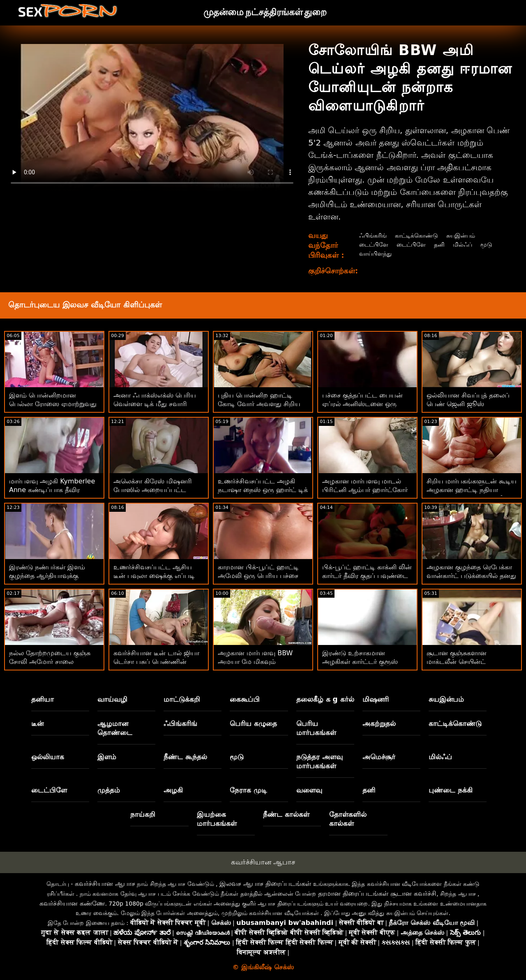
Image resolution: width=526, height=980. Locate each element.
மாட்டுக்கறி (182, 699)
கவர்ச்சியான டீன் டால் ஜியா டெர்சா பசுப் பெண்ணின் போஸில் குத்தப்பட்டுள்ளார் (156, 662)
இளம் (107, 757)
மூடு (496, 244)
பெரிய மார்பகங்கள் (316, 728)
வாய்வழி (112, 699)
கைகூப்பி (245, 699)
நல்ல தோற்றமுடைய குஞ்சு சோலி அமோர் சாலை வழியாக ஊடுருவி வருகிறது (52, 662)
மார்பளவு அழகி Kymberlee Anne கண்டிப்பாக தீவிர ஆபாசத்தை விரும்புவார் (52, 490)
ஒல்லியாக (48, 757)
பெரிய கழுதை (253, 723)
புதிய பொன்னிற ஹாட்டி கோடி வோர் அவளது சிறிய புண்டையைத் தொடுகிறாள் (259, 404)
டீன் (37, 723)
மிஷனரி (376, 699)
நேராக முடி (248, 790)
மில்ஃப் (470, 244)
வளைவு (309, 790)
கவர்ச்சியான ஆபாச (263, 862)
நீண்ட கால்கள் (286, 814)
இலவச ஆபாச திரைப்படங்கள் (265, 884)
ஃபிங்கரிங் (372, 235)
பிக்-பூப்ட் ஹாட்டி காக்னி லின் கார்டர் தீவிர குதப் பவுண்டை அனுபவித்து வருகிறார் (367, 576)
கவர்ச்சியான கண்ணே (72, 903)
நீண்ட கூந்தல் (185, 757)
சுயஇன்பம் (469, 235)
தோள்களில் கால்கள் (348, 819)
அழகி (173, 790)
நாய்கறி (143, 814)
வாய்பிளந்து (374, 253)
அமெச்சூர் (379, 757)
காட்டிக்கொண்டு (420, 235)
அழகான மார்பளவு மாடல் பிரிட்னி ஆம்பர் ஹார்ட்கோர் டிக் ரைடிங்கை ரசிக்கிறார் (365, 490)
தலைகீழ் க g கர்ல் (325, 699)
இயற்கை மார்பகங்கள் (217, 819)
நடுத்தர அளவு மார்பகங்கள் (320, 761)
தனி (445, 244)
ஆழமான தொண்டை (115, 728)
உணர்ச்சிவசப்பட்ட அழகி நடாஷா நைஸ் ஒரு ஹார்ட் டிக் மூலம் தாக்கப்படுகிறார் (263, 490)
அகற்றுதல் (379, 723)
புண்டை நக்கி (451, 790)
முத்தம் (109, 790)
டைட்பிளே (373, 244)
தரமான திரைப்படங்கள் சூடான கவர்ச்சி (377, 893)
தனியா (43, 699)
